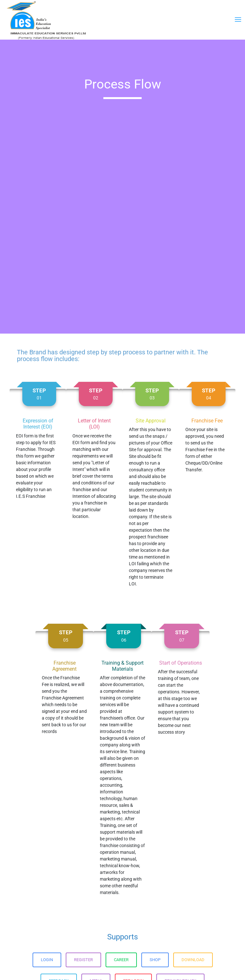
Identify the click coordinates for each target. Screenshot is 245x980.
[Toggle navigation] (238, 20)
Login (47, 960)
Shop (155, 960)
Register (83, 960)
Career (121, 960)
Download (193, 960)
